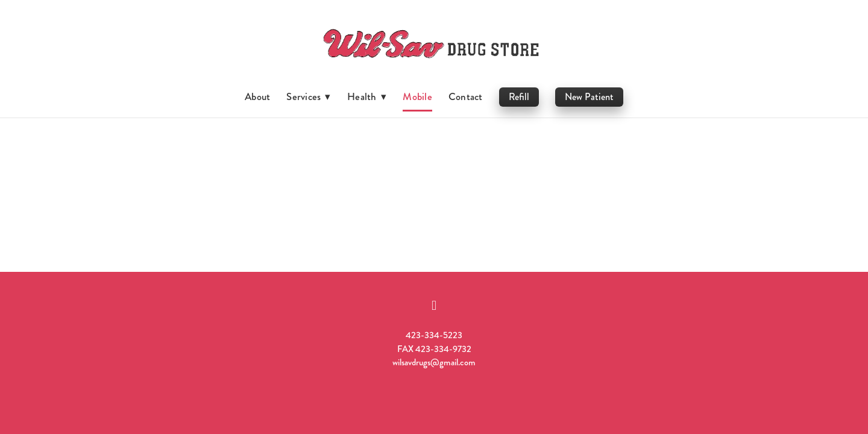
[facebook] (434, 306)
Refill (519, 97)
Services (309, 96)
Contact (466, 96)
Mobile (417, 96)
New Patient (589, 97)
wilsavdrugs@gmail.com (434, 362)
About (257, 96)
